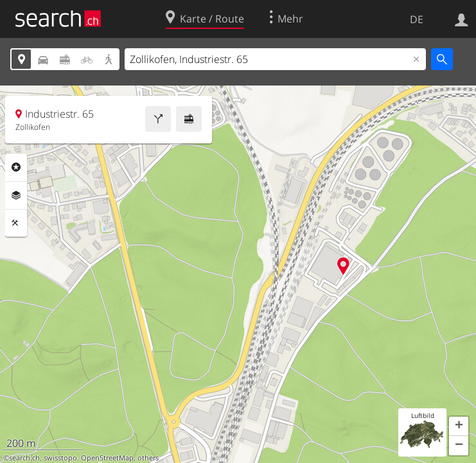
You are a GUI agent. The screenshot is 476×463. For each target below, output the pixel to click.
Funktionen (16, 223)
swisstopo (60, 458)
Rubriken (16, 167)
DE (417, 19)
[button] (459, 426)
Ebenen (16, 195)
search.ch (24, 458)
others (148, 458)
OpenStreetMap (107, 458)
